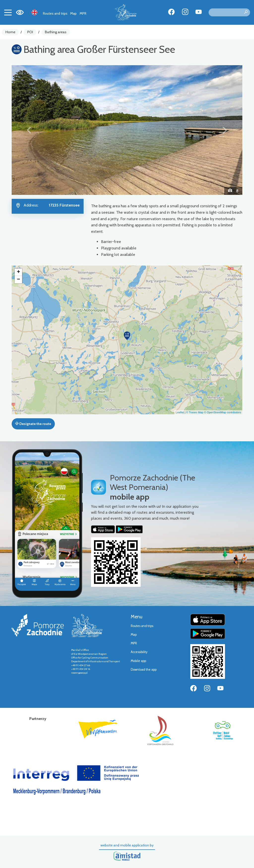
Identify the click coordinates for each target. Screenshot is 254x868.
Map (73, 13)
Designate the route (33, 424)
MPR (83, 13)
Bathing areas (56, 32)
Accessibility (139, 652)
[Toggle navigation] (8, 12)
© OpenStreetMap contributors (223, 412)
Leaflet (180, 412)
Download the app (144, 670)
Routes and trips (55, 13)
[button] (29, 130)
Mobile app (138, 661)
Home (10, 32)
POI (30, 32)
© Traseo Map (195, 412)
